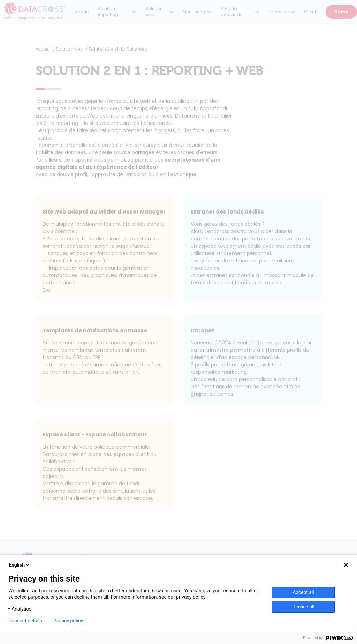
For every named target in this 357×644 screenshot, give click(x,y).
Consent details (25, 621)
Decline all (303, 607)
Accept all (303, 592)
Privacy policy (68, 621)
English (20, 565)
